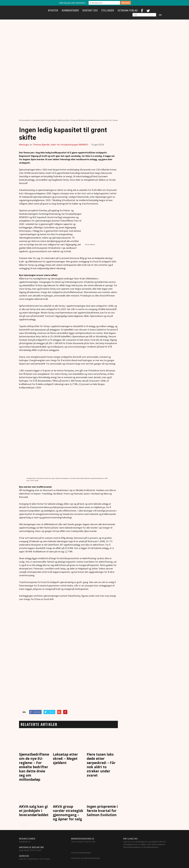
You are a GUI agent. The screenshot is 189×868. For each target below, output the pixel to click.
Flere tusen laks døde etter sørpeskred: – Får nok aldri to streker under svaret (101, 765)
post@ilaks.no (25, 842)
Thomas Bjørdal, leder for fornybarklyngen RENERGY (61, 145)
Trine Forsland (77, 842)
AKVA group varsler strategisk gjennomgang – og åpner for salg (68, 813)
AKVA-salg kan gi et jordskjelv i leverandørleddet (34, 811)
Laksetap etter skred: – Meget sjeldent (65, 759)
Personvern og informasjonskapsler (86, 858)
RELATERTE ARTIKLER (39, 724)
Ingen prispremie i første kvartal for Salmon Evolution (102, 811)
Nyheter (53, 10)
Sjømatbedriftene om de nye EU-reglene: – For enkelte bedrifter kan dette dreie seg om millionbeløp (34, 767)
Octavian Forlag (128, 10)
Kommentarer (70, 10)
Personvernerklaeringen (81, 853)
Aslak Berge (24, 850)
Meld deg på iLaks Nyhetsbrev (72, 3)
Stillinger (108, 10)
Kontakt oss (90, 10)
